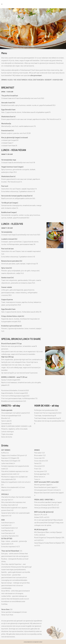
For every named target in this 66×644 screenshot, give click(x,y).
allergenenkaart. (36, 75)
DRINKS (4, 80)
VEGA (30, 80)
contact (41, 642)
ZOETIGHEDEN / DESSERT (42, 80)
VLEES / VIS (12, 80)
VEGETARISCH (22, 80)
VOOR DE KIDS (58, 80)
